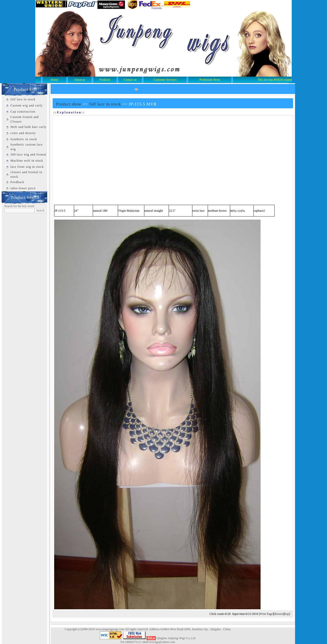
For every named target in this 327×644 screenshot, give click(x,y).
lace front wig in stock (27, 167)
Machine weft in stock (27, 161)
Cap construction (23, 112)
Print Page (266, 614)
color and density (23, 133)
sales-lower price (23, 188)
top (287, 614)
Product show (69, 104)
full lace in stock (23, 99)
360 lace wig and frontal (28, 154)
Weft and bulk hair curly (28, 127)
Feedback (17, 182)
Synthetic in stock (24, 139)
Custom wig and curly (27, 105)
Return (279, 614)
